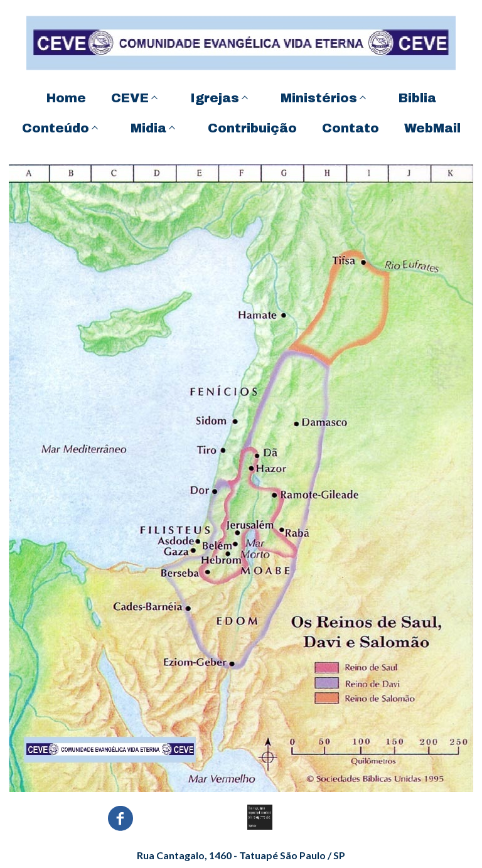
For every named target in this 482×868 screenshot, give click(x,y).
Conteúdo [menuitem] (56, 128)
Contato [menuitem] (351, 128)
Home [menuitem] (66, 98)
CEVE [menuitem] (130, 98)
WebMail (432, 128)
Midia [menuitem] (148, 128)
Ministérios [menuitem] (319, 98)
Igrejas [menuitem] (215, 98)
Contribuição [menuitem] (252, 128)
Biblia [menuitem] (417, 98)
